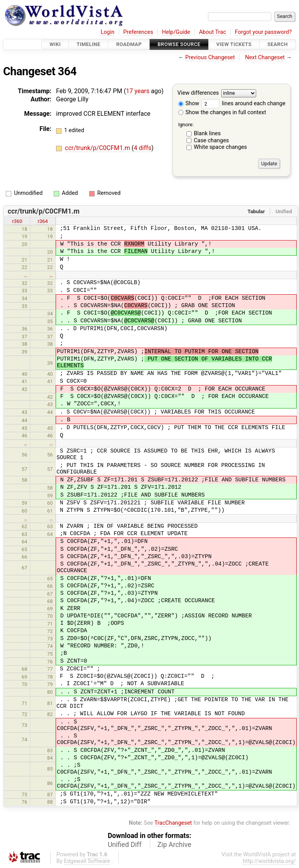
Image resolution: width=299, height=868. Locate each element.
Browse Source (179, 44)
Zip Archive (174, 845)
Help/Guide (176, 32)
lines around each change (243, 103)
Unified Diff (125, 845)
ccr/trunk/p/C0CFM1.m (98, 148)
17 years (138, 91)
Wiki (55, 44)
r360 (17, 221)
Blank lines (207, 133)
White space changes (221, 147)
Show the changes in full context (222, 112)
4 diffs (143, 148)
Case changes (211, 141)
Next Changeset (265, 57)
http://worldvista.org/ (269, 861)
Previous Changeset (210, 57)
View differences (198, 93)
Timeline (89, 44)
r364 (43, 221)
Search (278, 44)
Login (107, 32)
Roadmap (129, 44)
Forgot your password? (263, 32)
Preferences (138, 32)
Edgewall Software (87, 861)
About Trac (213, 32)
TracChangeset (173, 823)
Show (189, 103)
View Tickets (234, 44)
